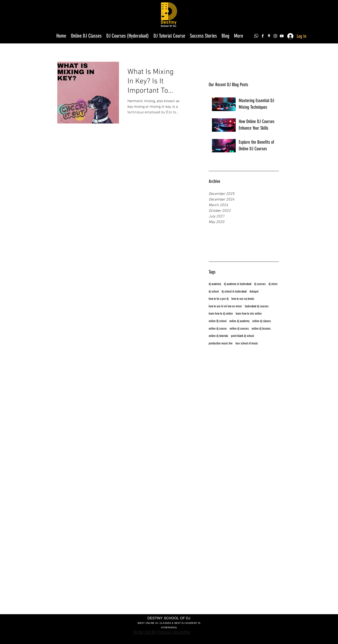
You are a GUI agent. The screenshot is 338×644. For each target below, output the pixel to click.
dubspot (254, 291)
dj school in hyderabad (234, 291)
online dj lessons (261, 329)
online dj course (218, 329)
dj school (214, 291)
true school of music (247, 343)
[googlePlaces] (269, 36)
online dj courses (239, 329)
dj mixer (273, 284)
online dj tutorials (218, 336)
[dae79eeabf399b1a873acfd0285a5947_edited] (256, 36)
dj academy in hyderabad (238, 284)
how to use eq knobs (243, 299)
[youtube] (282, 36)
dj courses (260, 284)
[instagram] (275, 36)
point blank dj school (242, 336)
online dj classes (262, 321)
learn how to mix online (249, 314)
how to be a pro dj (219, 299)
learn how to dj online (221, 314)
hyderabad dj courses (257, 306)
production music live (221, 343)
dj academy (215, 284)
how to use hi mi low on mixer (225, 306)
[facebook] (263, 36)
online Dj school (218, 321)
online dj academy (239, 321)
